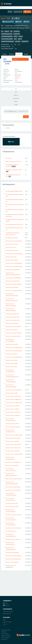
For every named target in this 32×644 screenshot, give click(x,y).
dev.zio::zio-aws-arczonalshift (13, 327)
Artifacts (12, 54)
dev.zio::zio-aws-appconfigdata (14, 284)
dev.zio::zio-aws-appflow (12, 287)
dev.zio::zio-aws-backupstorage (14, 351)
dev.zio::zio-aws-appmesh (12, 314)
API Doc (10, 12)
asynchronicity (25, 41)
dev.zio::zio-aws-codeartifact (13, 438)
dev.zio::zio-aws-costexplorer (13, 539)
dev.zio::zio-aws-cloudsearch (13, 415)
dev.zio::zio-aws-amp (11, 257)
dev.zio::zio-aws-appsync (12, 323)
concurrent (18, 41)
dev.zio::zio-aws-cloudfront (13, 406)
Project (4, 54)
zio (3, 18)
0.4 (16, 49)
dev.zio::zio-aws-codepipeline (13, 462)
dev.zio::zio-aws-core (11, 531)
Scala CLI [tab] (16, 95)
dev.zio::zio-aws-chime (11, 367)
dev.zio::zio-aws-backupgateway (14, 347)
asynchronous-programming (8, 41)
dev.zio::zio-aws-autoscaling (13, 336)
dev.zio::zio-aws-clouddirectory (14, 399)
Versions (19, 54)
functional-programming (7, 34)
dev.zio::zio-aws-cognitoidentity (14, 479)
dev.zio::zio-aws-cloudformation (14, 403)
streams (21, 36)
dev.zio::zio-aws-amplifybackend (14, 263)
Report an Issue (7, 614)
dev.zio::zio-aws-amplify (12, 260)
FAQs (4, 620)
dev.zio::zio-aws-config (11, 503)
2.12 (19, 44)
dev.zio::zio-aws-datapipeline (13, 559)
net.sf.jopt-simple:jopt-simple (14, 170)
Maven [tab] (16, 101)
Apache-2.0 (18, 77)
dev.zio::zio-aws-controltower (13, 528)
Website (19, 22)
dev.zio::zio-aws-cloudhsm (12, 409)
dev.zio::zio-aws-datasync (12, 562)
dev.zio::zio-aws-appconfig (12, 281)
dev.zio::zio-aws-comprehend (13, 490)
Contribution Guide (8, 612)
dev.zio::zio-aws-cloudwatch (13, 427)
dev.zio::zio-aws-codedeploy (13, 451)
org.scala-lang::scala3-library (13, 161)
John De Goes (18, 82)
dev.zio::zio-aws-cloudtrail (12, 424)
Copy (26, 117)
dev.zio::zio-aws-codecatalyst (13, 444)
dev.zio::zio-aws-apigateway (13, 270)
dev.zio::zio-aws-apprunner (13, 317)
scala (15, 39)
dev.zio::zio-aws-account (12, 244)
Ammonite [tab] (16, 98)
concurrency (17, 31)
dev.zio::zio (8, 158)
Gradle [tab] (16, 105)
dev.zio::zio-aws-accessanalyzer (14, 241)
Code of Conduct (7, 622)
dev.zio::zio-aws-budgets (12, 363)
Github (6, 603)
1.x (13, 46)
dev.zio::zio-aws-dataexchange (13, 556)
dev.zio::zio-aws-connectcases (13, 515)
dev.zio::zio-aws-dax (11, 565)
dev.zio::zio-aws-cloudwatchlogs (14, 435)
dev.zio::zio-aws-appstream (13, 320)
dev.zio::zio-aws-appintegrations (14, 290)
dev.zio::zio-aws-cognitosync (13, 487)
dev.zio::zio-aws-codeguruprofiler (14, 454)
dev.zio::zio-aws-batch (11, 354)
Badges (26, 54)
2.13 (15, 44)
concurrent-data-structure (7, 39)
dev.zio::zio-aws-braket (12, 360)
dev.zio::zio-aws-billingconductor (14, 357)
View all (17, 78)
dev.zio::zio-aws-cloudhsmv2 (13, 412)
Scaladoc (8, 128)
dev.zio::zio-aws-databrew (12, 553)
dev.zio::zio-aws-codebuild (12, 441)
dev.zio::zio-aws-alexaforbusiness (14, 254)
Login (27, 12)
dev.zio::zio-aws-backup (12, 344)
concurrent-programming (7, 36)
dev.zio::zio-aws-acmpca (12, 250)
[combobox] (20, 59)
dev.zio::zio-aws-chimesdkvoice (14, 390)
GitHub (26, 22)
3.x (12, 44)
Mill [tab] (16, 92)
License (5, 624)
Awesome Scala (18, 12)
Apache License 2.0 (8, 22)
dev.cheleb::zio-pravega (12, 238)
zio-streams (7, 60)
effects (16, 36)
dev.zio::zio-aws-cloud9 (12, 393)
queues (20, 39)
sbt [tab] (16, 89)
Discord (6, 605)
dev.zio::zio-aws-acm (11, 247)
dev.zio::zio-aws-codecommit (13, 448)
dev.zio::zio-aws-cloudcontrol (13, 396)
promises (7, 31)
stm (11, 31)
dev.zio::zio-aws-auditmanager (13, 333)
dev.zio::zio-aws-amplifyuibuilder (14, 266)
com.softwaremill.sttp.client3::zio (14, 224)
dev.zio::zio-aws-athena (12, 330)
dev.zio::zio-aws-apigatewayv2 (13, 278)
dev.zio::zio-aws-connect (12, 506)
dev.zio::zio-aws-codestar (12, 465)
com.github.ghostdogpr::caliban (14, 191)
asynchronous (17, 34)
